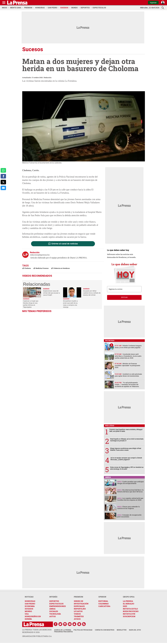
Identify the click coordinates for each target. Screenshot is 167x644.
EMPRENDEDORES (58, 606)
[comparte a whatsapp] (3, 170)
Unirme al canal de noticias (65, 244)
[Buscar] (163, 8)
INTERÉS (53, 597)
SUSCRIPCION (129, 616)
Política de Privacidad (83, 630)
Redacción (48, 77)
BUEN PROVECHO (131, 611)
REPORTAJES (80, 609)
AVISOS (77, 619)
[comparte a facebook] (3, 176)
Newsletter (122, 630)
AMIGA (52, 609)
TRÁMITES (79, 616)
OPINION (102, 597)
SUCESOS (29, 609)
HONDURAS (30, 601)
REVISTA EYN (129, 614)
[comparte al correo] (3, 188)
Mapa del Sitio (135, 630)
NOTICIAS (29, 597)
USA (27, 614)
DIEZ (125, 606)
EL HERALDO (129, 604)
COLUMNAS (103, 604)
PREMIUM (78, 597)
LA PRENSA (128, 601)
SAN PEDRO (30, 604)
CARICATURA (104, 606)
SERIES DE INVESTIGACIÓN (81, 602)
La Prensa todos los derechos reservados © (37, 631)
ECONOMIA (30, 606)
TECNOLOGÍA (55, 614)
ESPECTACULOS (56, 604)
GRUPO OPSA (129, 597)
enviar (124, 297)
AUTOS (53, 616)
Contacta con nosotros (105, 630)
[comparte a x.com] (3, 182)
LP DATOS (78, 611)
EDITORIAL (103, 601)
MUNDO (28, 611)
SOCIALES (54, 611)
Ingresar (153, 3)
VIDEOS (77, 614)
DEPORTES (54, 601)
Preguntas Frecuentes (63, 632)
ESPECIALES (79, 606)
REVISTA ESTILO (130, 609)
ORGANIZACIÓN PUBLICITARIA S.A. (37, 636)
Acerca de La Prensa (63, 630)
